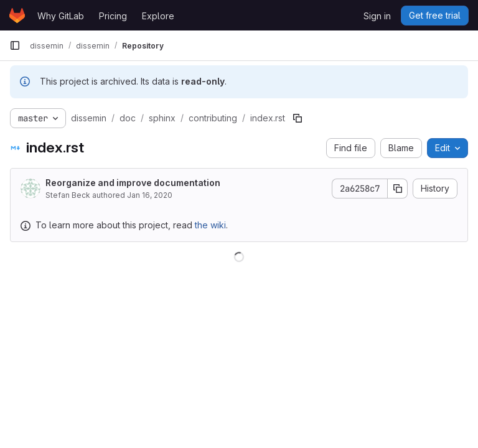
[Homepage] (17, 16)
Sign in (377, 16)
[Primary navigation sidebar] (15, 45)
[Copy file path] (298, 118)
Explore (158, 16)
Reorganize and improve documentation (133, 183)
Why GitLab (61, 16)
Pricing (113, 16)
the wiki (210, 225)
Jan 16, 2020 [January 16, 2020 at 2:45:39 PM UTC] (150, 195)
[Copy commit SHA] (398, 189)
